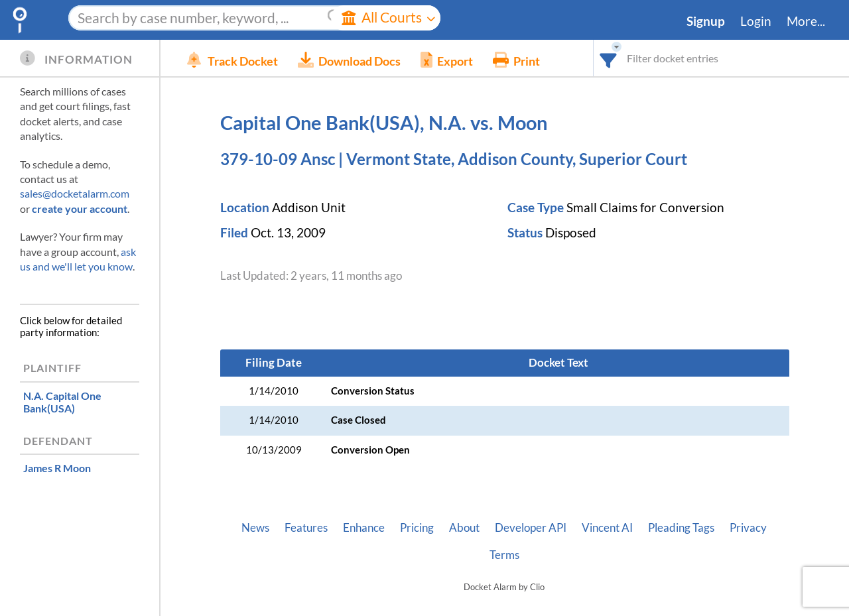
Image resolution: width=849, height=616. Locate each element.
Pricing (417, 528)
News (255, 528)
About (464, 528)
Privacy (748, 528)
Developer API (531, 528)
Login (756, 21)
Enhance (364, 528)
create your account (80, 209)
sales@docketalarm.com (75, 193)
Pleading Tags (681, 528)
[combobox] (609, 58)
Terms (504, 555)
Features (306, 528)
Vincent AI (607, 528)
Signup (706, 21)
